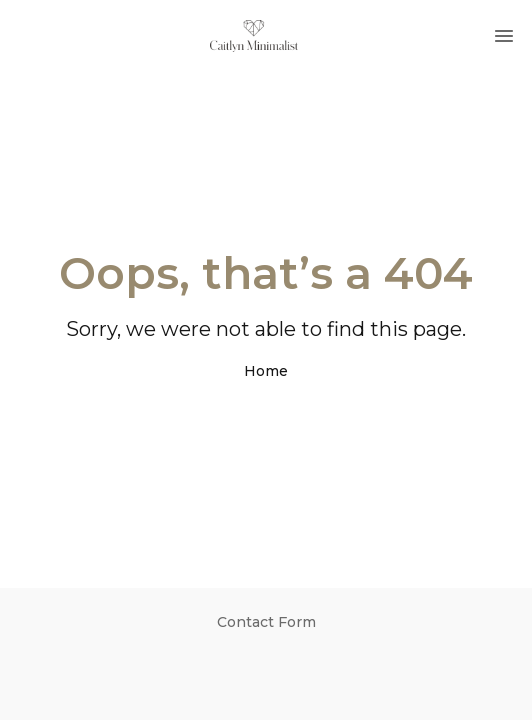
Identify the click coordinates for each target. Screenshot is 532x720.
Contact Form (266, 622)
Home (266, 371)
